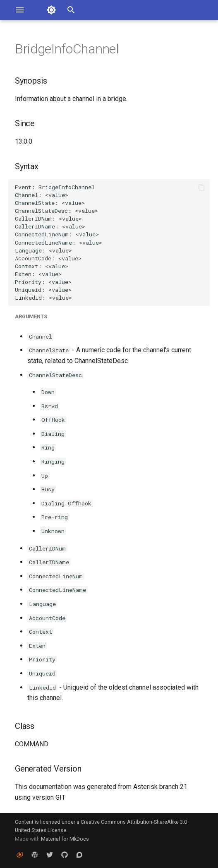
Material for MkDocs (65, 839)
